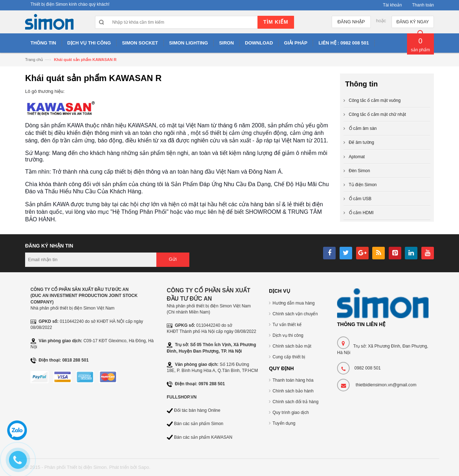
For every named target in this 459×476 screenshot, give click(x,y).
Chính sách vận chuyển (295, 314)
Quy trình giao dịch (291, 413)
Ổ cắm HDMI (361, 213)
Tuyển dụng (284, 423)
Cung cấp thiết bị (289, 357)
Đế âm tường (362, 142)
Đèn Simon (359, 171)
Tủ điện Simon (363, 185)
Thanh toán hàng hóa (293, 380)
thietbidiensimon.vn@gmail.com (386, 385)
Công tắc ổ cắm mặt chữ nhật (378, 114)
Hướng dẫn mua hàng (294, 303)
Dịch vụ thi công (288, 335)
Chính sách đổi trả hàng (295, 402)
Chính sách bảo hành (293, 391)
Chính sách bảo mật (292, 346)
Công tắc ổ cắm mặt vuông (375, 100)
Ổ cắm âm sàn (363, 128)
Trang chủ (34, 60)
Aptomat (357, 157)
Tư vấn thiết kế (287, 325)
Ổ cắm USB (360, 199)
